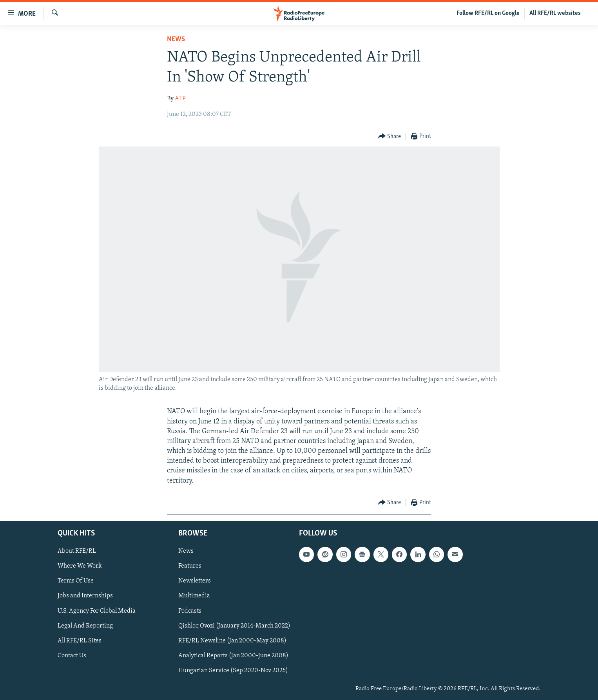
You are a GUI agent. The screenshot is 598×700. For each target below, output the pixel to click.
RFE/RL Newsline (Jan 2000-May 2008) (232, 641)
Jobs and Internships (85, 596)
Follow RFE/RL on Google (488, 13)
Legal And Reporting (85, 626)
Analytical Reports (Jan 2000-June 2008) (233, 656)
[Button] (390, 137)
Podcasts (190, 611)
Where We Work (80, 566)
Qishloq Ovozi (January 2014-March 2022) (234, 626)
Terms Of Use (76, 581)
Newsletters (195, 581)
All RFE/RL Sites (80, 641)
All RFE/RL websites (555, 13)
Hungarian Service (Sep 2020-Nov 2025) (233, 671)
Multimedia (194, 596)
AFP (180, 99)
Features (190, 566)
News (176, 39)
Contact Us (72, 656)
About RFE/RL (77, 551)
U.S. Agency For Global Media (97, 611)
